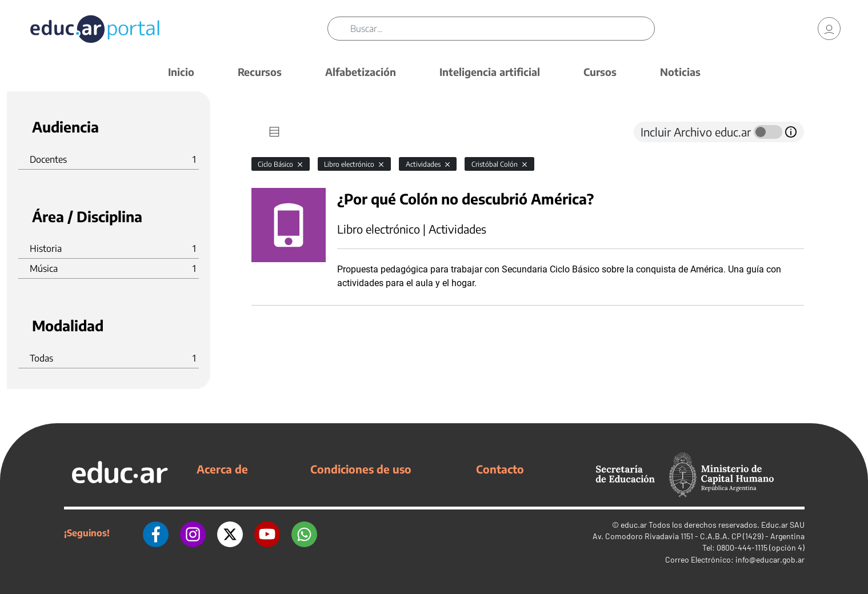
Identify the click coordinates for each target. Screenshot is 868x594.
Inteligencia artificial (490, 72)
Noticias (680, 72)
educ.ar (634, 525)
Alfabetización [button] (361, 72)
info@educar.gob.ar (770, 559)
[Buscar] (502, 29)
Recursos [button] (260, 72)
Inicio (181, 72)
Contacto (500, 469)
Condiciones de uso (361, 469)
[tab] (274, 132)
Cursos (600, 72)
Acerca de (222, 469)
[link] (829, 29)
